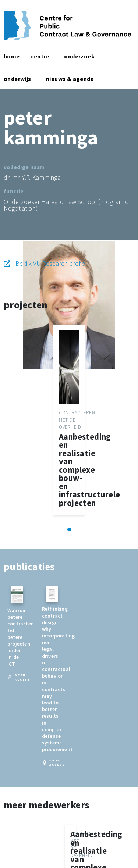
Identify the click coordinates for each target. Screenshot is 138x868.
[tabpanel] (69, 420)
